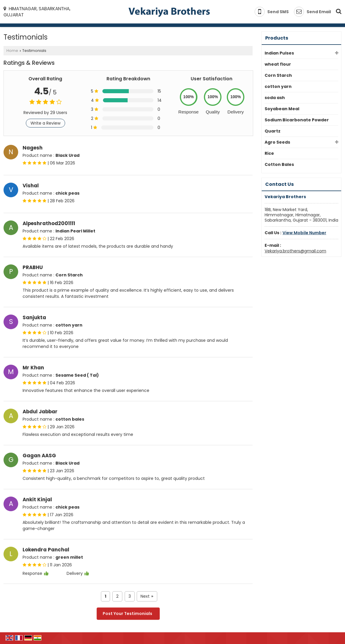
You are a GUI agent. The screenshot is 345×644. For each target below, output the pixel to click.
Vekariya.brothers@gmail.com (295, 251)
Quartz (273, 131)
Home (12, 51)
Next (147, 596)
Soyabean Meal (282, 109)
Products (277, 38)
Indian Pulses (279, 53)
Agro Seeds (277, 142)
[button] (304, 233)
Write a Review (45, 123)
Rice (269, 153)
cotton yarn (278, 86)
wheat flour (278, 64)
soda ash (275, 98)
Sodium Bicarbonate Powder (297, 120)
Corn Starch (278, 75)
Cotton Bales (279, 164)
